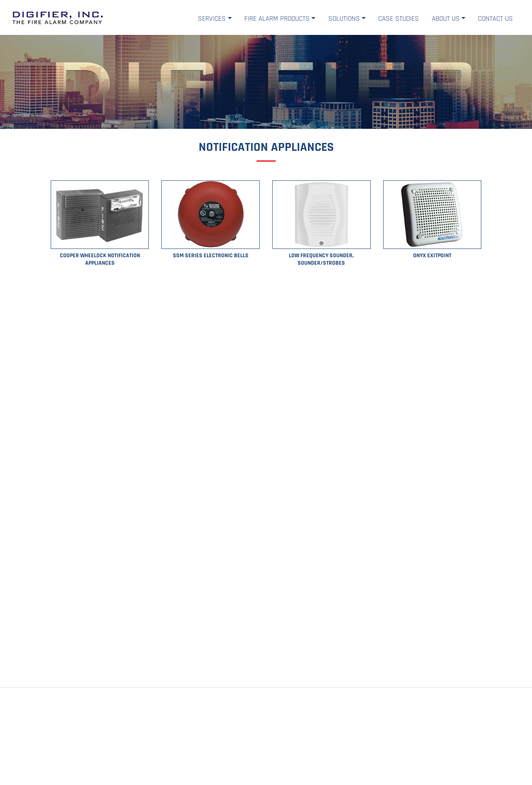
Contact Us (495, 19)
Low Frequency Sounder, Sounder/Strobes (321, 259)
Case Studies (399, 19)
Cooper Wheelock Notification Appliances (100, 259)
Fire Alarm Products (277, 19)
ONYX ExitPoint (432, 256)
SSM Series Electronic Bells (211, 256)
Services (212, 19)
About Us (446, 19)
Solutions (344, 19)
